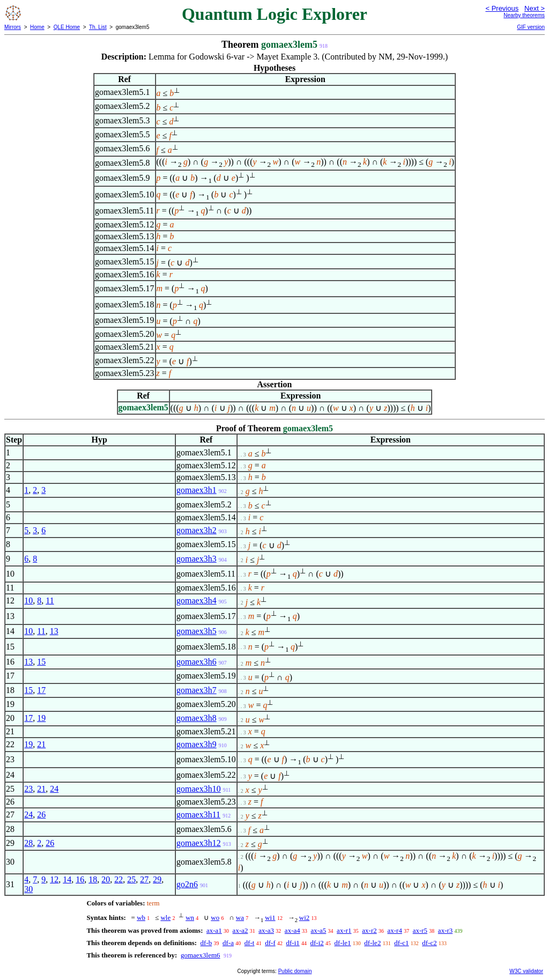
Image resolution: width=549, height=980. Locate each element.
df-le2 (372, 943)
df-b (206, 943)
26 (41, 815)
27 (144, 879)
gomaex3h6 (196, 662)
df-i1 (292, 943)
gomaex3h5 (196, 631)
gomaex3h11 (198, 815)
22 (118, 879)
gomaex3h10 (199, 789)
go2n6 (187, 884)
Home (37, 27)
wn (190, 918)
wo (215, 918)
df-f (270, 943)
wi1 (270, 918)
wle (165, 918)
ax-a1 (214, 930)
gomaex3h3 (196, 559)
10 (28, 600)
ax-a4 (292, 930)
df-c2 (429, 943)
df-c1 (401, 943)
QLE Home (67, 27)
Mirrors (13, 27)
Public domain (295, 971)
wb (141, 918)
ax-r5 (420, 930)
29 (157, 879)
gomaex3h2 (196, 530)
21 (41, 744)
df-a (228, 943)
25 (131, 879)
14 (67, 879)
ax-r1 (344, 930)
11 (50, 600)
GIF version (531, 27)
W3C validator (526, 971)
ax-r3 (445, 930)
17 (41, 690)
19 (41, 718)
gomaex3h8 (196, 718)
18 (93, 879)
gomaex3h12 (199, 843)
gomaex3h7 (196, 690)
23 (28, 789)
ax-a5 (318, 930)
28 (28, 843)
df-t (250, 943)
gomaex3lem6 (201, 955)
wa (240, 918)
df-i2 (317, 943)
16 (80, 879)
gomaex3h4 (196, 600)
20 (106, 879)
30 (28, 889)
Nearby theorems (524, 15)
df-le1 (343, 943)
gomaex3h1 (196, 490)
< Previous (502, 8)
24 (54, 789)
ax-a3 (266, 930)
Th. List (98, 27)
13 (54, 631)
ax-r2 (369, 930)
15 (41, 662)
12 (54, 879)
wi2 (305, 918)
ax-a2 (240, 930)
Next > (535, 8)
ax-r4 (394, 930)
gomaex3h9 (196, 744)
